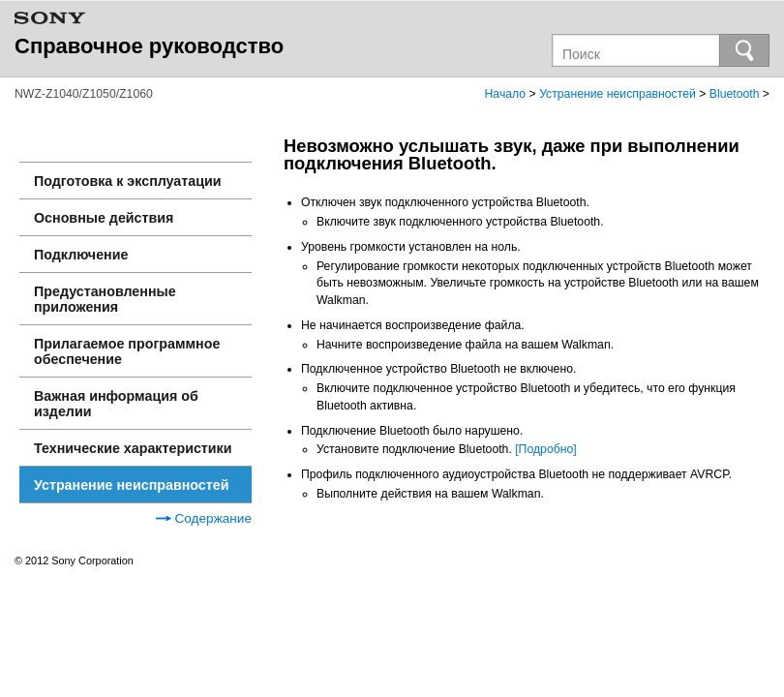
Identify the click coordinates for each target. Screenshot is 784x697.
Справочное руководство (149, 46)
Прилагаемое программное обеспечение (127, 351)
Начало (506, 94)
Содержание (204, 518)
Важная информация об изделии (116, 404)
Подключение (81, 255)
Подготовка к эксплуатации (128, 181)
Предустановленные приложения (105, 299)
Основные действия (104, 218)
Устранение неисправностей (618, 94)
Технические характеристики (133, 448)
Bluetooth (735, 94)
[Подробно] (545, 449)
